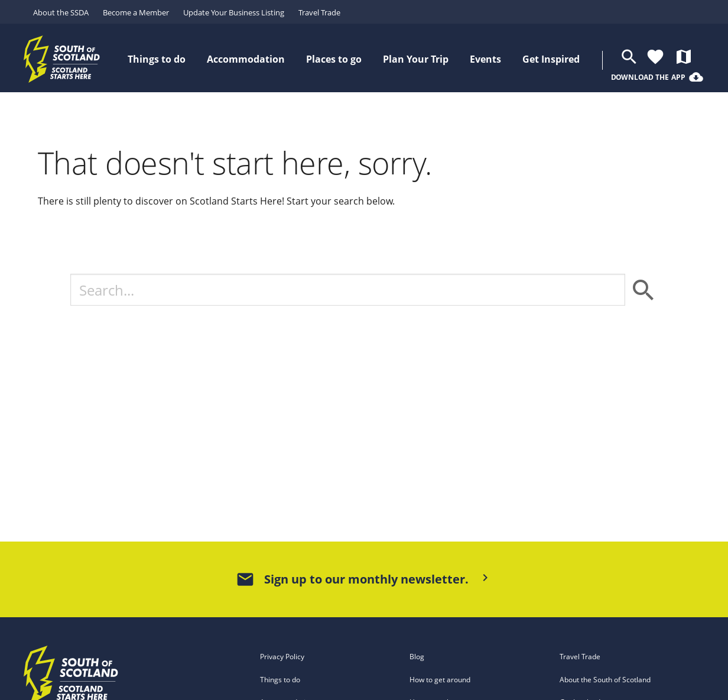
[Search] (347, 290)
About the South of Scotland (605, 680)
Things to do (280, 680)
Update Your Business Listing (234, 12)
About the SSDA (61, 12)
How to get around (440, 680)
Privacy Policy (282, 657)
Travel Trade (319, 12)
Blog (417, 657)
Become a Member (136, 12)
